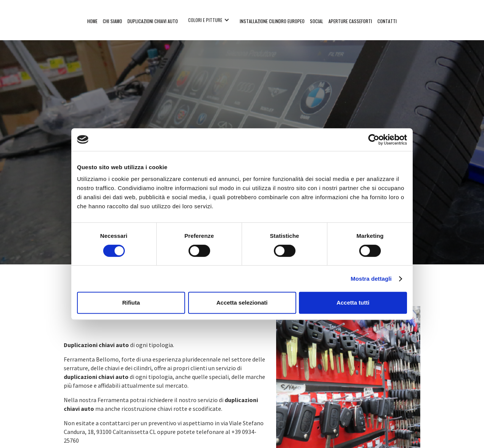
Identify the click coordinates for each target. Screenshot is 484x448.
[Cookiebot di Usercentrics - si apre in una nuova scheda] (374, 140)
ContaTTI (387, 21)
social (317, 21)
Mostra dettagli (371, 279)
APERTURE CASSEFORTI (350, 21)
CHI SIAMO (112, 21)
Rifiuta (131, 303)
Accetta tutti (353, 303)
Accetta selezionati (242, 303)
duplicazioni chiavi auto (153, 21)
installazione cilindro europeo (272, 21)
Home (92, 21)
